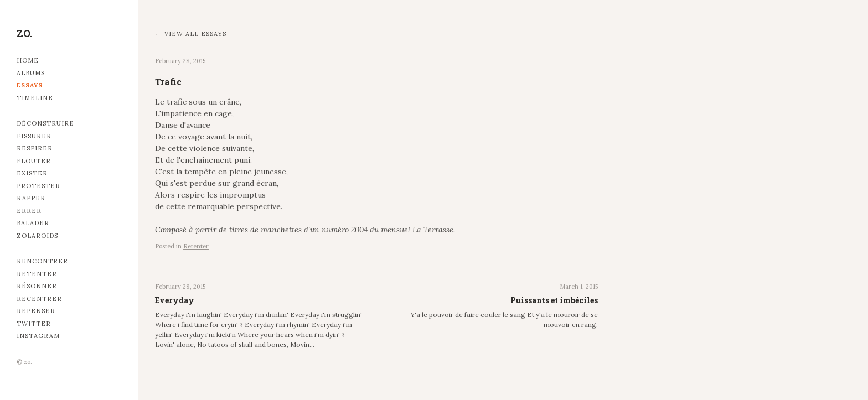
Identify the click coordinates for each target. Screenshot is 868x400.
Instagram (38, 336)
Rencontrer (42, 261)
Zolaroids (37, 236)
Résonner (37, 286)
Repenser (36, 311)
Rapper (31, 198)
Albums (31, 73)
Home (28, 60)
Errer (29, 211)
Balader (33, 223)
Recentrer (39, 299)
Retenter (37, 274)
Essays (30, 85)
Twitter (34, 324)
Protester (38, 186)
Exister (32, 173)
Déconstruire (45, 123)
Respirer (35, 148)
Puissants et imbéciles (554, 300)
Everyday (175, 300)
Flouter (34, 161)
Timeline (35, 98)
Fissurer (34, 136)
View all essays (195, 34)
